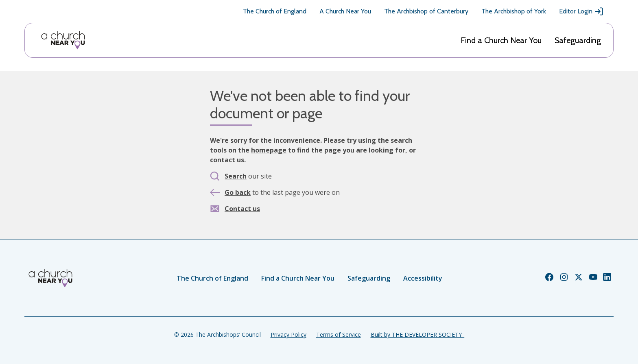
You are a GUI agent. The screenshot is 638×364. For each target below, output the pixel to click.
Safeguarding (578, 40)
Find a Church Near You (501, 40)
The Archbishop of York (514, 11)
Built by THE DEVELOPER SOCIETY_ (417, 335)
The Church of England (275, 11)
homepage (269, 150)
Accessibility (423, 278)
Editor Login (581, 11)
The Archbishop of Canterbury (426, 11)
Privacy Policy (288, 335)
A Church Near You (345, 11)
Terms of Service (339, 335)
